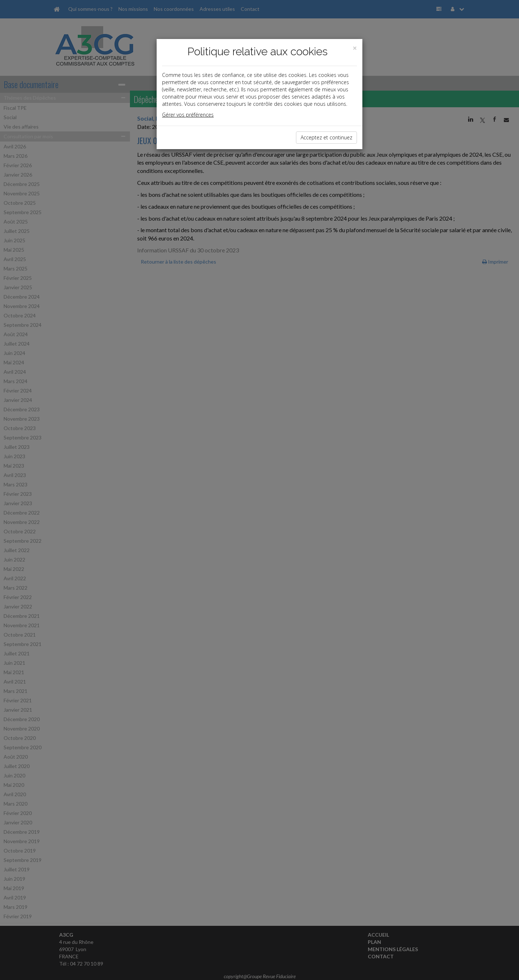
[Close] (355, 48)
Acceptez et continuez (326, 137)
